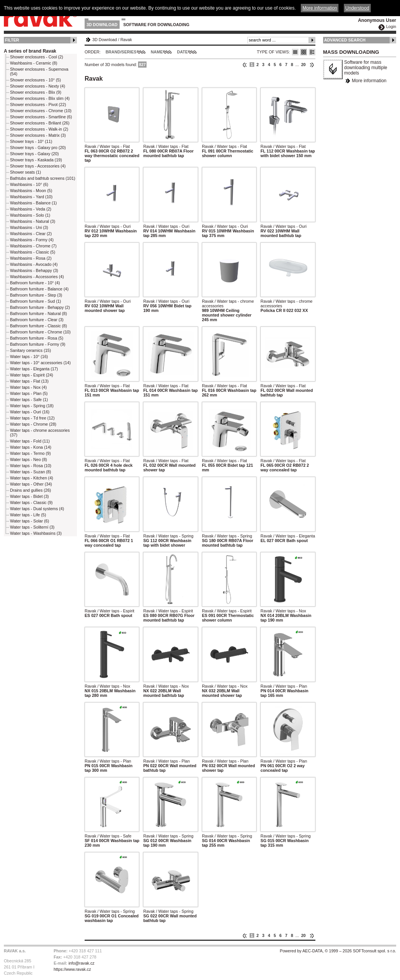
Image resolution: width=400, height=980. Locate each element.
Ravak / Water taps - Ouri (108, 226)
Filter (12, 40)
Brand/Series (121, 52)
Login (391, 27)
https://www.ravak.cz (72, 969)
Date (182, 52)
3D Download (102, 25)
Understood (357, 8)
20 (303, 65)
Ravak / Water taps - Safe (108, 836)
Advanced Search (345, 40)
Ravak (126, 40)
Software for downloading (157, 25)
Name (157, 52)
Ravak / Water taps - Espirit (109, 611)
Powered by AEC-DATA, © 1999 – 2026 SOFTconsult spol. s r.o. (338, 951)
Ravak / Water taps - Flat (107, 146)
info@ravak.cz (82, 963)
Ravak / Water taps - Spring (168, 536)
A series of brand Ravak (30, 51)
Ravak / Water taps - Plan (284, 686)
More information (369, 81)
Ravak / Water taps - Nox (283, 611)
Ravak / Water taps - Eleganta (288, 536)
